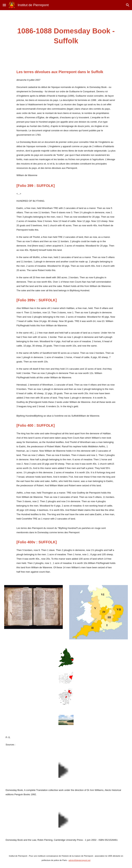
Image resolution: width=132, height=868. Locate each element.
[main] (66, 36)
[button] (4, 5)
